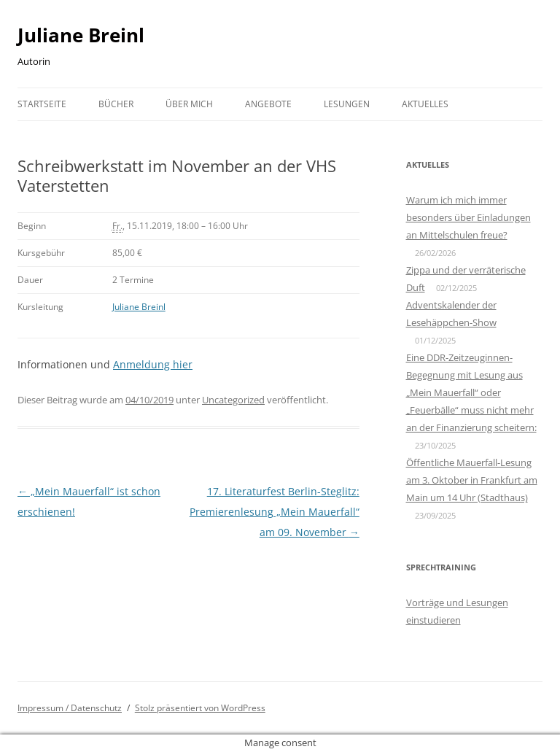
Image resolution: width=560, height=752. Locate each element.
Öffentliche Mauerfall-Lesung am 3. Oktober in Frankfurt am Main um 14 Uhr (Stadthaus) (472, 480)
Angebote (268, 104)
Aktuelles (425, 104)
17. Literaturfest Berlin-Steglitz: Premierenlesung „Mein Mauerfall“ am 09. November (275, 512)
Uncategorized (233, 400)
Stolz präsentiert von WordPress (200, 708)
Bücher (116, 104)
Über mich (189, 104)
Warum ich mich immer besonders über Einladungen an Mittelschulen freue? (468, 217)
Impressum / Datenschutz (70, 708)
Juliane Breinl (81, 35)
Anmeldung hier (153, 364)
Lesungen (347, 104)
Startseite (42, 104)
